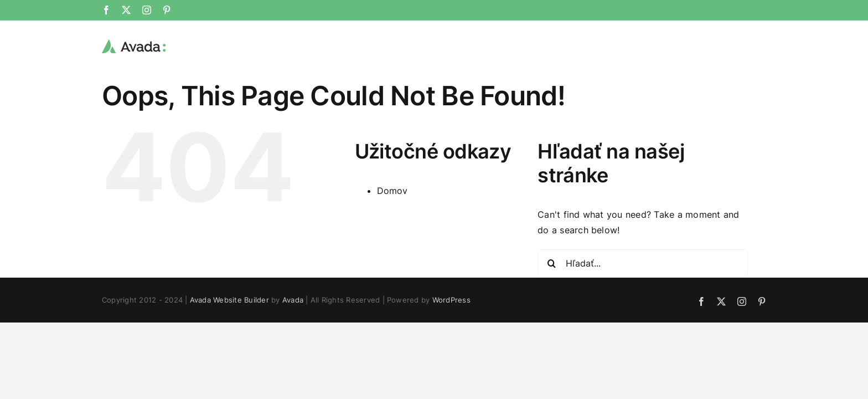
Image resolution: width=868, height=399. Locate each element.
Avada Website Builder (229, 300)
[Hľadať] (551, 263)
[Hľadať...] (643, 263)
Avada (293, 300)
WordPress (451, 300)
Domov (392, 191)
